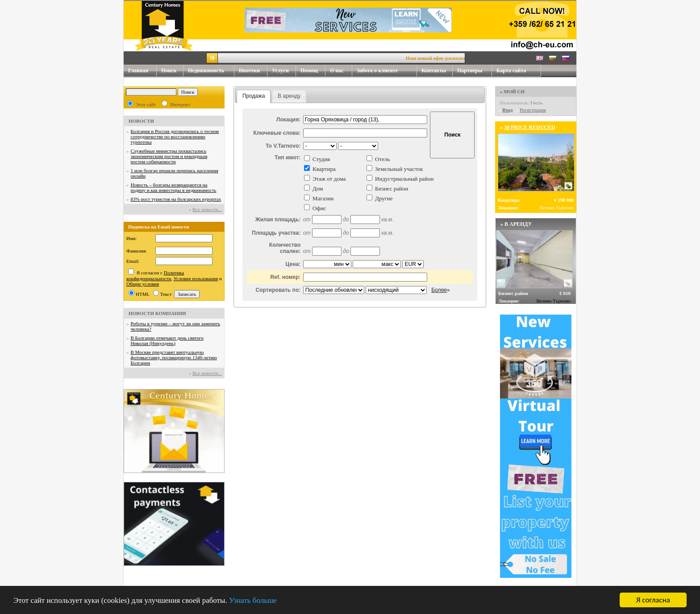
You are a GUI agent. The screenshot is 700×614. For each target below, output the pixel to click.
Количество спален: (285, 248)
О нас (341, 71)
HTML (143, 294)
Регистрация (533, 110)
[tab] (254, 96)
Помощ (313, 71)
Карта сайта (511, 71)
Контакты (437, 71)
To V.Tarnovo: (283, 146)
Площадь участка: (276, 233)
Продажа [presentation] (254, 96)
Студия (321, 159)
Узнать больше (253, 601)
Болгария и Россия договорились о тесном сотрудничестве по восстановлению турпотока (175, 137)
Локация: (289, 120)
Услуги (284, 71)
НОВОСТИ (141, 121)
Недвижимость (211, 71)
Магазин (323, 198)
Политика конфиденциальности (155, 276)
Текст (166, 294)
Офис (319, 208)
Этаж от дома (329, 179)
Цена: (293, 264)
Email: (133, 261)
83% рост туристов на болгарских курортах (176, 199)
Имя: (131, 238)
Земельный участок (399, 169)
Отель (382, 159)
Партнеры (470, 71)
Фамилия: (137, 251)
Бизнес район (392, 189)
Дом (318, 189)
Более (439, 290)
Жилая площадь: (278, 220)
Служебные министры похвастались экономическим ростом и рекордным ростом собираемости (169, 156)
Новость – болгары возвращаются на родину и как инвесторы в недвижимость (174, 187)
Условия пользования (196, 278)
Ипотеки (249, 71)
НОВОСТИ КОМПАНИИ (157, 313)
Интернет (180, 104)
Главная (138, 71)
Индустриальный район (404, 179)
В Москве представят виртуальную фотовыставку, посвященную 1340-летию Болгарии (174, 357)
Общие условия (143, 284)
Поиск (169, 71)
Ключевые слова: (277, 133)
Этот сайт (146, 104)
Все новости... (207, 209)
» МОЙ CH (512, 91)
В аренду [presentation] (289, 96)
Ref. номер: (286, 277)
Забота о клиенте (377, 71)
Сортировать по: (278, 290)
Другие (384, 198)
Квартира (324, 169)
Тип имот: (287, 158)
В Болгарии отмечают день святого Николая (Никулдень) (167, 340)
